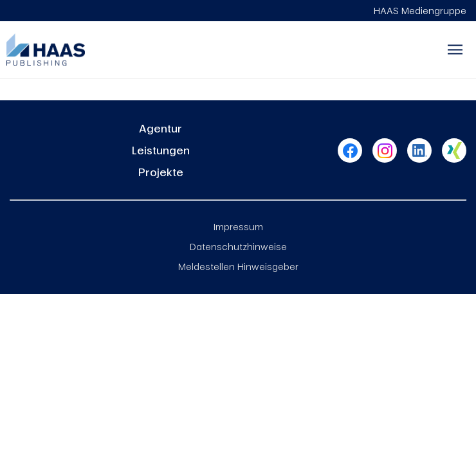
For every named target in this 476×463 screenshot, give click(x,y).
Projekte (161, 172)
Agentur (160, 128)
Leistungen (161, 150)
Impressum (238, 226)
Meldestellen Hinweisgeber (238, 266)
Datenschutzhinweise (238, 246)
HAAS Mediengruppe (420, 10)
